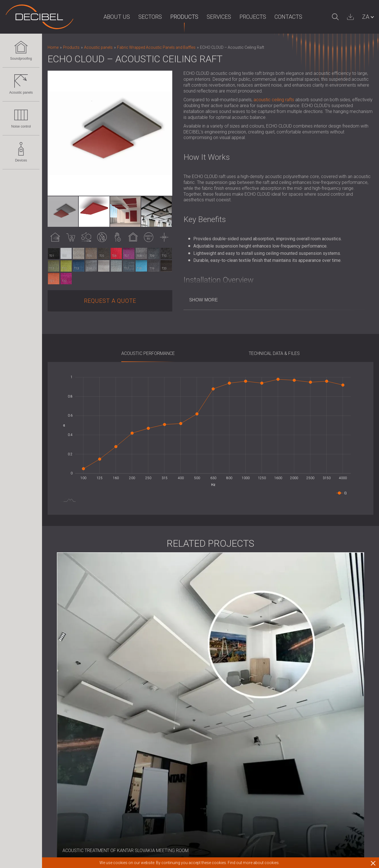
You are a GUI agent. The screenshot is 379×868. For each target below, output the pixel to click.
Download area (227, 701)
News (167, 709)
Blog (166, 694)
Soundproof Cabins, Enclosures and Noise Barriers (97, 774)
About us (106, 17)
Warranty (221, 679)
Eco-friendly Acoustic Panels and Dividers (88, 716)
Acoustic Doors (63, 694)
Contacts (277, 17)
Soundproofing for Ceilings (74, 679)
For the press (175, 679)
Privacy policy (175, 730)
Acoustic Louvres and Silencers (78, 781)
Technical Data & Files (274, 353)
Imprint (168, 672)
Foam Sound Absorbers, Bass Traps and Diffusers (96, 752)
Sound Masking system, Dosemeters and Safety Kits (99, 824)
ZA (366, 17)
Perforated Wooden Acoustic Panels (84, 723)
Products (173, 17)
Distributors (173, 752)
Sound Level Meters (67, 817)
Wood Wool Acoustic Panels (76, 745)
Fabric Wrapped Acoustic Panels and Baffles (91, 730)
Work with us (225, 709)
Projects (242, 17)
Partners (170, 745)
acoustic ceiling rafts (274, 100)
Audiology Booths (65, 795)
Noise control (21, 118)
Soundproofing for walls (71, 672)
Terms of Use (225, 687)
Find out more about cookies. (254, 863)
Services (208, 17)
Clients (168, 737)
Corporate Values (179, 716)
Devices (21, 152)
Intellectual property (181, 723)
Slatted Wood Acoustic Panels (78, 737)
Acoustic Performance (148, 353)
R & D (167, 701)
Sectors (139, 17)
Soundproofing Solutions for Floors (82, 687)
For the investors (178, 687)
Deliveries (221, 672)
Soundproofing (21, 50)
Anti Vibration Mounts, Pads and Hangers (87, 788)
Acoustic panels (21, 84)
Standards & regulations (235, 694)
